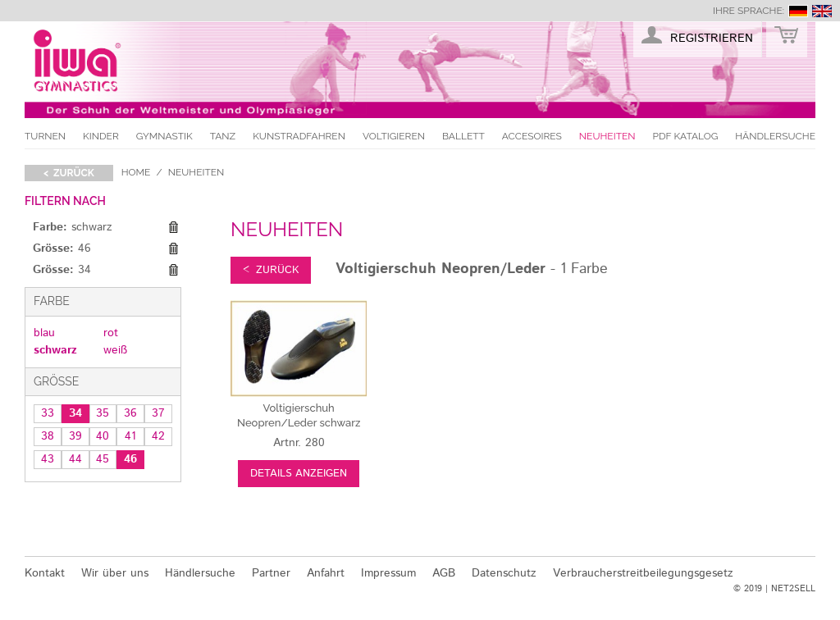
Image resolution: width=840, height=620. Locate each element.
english (822, 11)
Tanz (223, 136)
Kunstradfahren (299, 136)
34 (75, 413)
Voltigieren (394, 136)
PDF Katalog (686, 136)
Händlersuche (775, 136)
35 (103, 413)
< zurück (69, 173)
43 (48, 459)
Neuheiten (607, 136)
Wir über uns (115, 573)
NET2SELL (793, 589)
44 (75, 459)
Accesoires (532, 136)
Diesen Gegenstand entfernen (173, 228)
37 (158, 413)
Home (136, 172)
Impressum (388, 573)
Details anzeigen (299, 474)
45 (103, 459)
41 (130, 436)
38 (48, 436)
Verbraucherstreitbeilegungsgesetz (643, 573)
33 (48, 413)
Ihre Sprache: (749, 11)
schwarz (55, 350)
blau (44, 333)
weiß (115, 350)
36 (130, 413)
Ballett (463, 136)
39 (75, 436)
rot (111, 333)
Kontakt (45, 573)
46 (130, 459)
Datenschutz (504, 573)
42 (158, 436)
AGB (444, 573)
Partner (271, 573)
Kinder (101, 136)
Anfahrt (326, 573)
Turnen (45, 136)
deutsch (798, 11)
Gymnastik (164, 136)
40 (103, 436)
